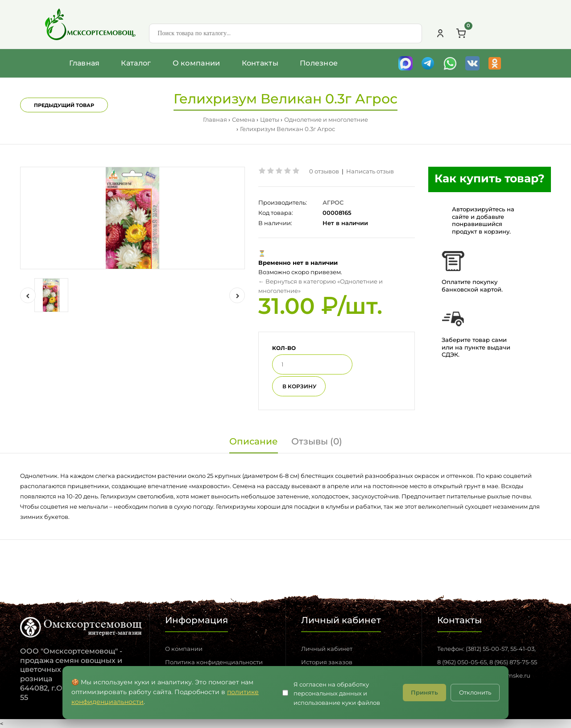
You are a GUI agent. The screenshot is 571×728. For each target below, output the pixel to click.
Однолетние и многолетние (326, 119)
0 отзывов (324, 171)
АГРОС (333, 202)
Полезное (319, 63)
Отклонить (475, 692)
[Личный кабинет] (440, 33)
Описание (254, 441)
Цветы (270, 119)
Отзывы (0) (317, 441)
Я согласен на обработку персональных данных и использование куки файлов (337, 694)
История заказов (327, 662)
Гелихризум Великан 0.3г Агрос (288, 129)
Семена (244, 119)
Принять (424, 692)
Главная (84, 63)
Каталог (136, 63)
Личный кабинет (327, 649)
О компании (197, 63)
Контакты (260, 63)
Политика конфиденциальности (214, 662)
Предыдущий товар (64, 105)
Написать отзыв (370, 171)
